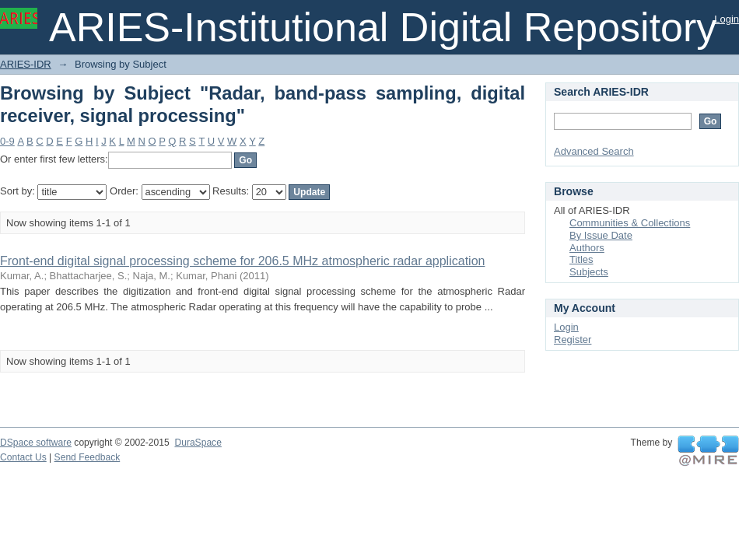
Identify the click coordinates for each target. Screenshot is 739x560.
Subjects (589, 272)
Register (573, 339)
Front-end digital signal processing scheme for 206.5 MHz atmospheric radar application (242, 261)
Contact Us (23, 457)
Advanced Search (594, 151)
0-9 (7, 141)
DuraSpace (198, 443)
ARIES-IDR (26, 64)
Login (727, 19)
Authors (587, 248)
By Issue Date (601, 235)
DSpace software (36, 443)
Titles (581, 259)
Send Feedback (88, 457)
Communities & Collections (630, 223)
